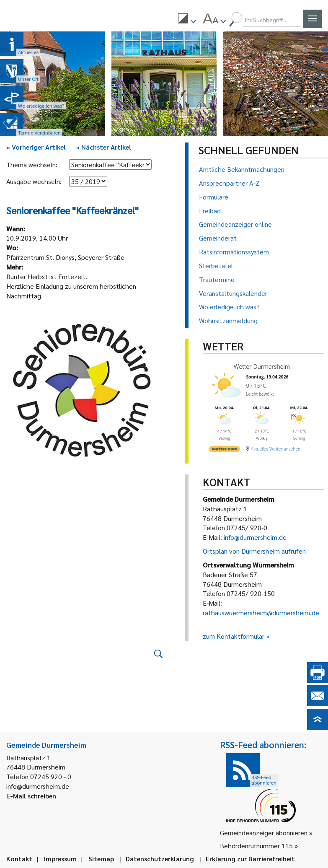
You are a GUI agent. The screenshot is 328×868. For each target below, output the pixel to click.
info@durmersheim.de (255, 537)
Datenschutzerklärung (160, 859)
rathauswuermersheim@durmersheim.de (261, 613)
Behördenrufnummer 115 (256, 846)
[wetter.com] (224, 450)
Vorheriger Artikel (36, 147)
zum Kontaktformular (234, 636)
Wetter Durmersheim (261, 367)
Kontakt (19, 859)
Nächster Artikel (103, 147)
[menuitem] (187, 20)
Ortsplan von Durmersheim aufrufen (254, 551)
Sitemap (101, 859)
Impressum (60, 859)
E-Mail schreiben (31, 796)
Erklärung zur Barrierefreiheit (250, 859)
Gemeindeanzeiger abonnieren (264, 833)
